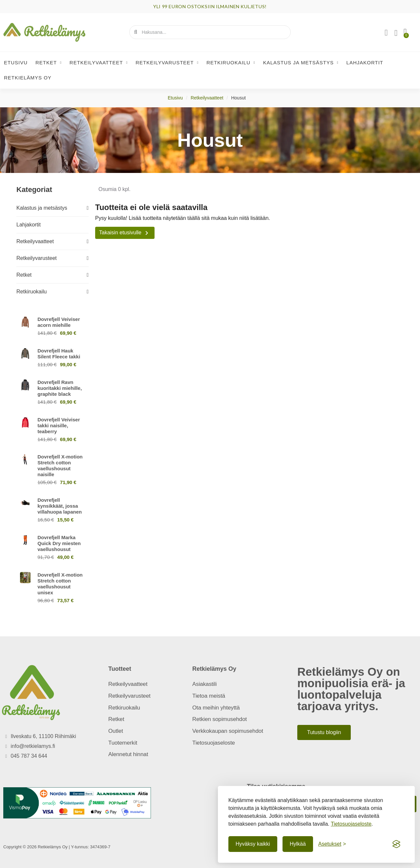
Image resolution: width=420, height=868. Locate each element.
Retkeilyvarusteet (167, 63)
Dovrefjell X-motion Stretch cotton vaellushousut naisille (60, 466)
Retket (49, 63)
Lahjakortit (365, 63)
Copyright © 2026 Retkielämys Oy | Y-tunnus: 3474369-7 (57, 847)
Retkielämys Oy (28, 78)
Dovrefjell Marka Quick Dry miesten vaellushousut (59, 543)
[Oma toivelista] (396, 33)
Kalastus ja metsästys (301, 63)
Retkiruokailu (231, 63)
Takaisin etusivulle (125, 233)
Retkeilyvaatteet (99, 63)
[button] (405, 32)
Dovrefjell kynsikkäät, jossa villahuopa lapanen (60, 506)
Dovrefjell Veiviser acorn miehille (59, 322)
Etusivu (16, 63)
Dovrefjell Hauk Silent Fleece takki (59, 354)
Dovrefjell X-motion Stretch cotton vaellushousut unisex (60, 584)
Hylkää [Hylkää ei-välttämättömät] (298, 844)
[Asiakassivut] (386, 33)
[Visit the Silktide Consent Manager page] (396, 844)
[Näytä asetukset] (332, 844)
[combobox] (210, 32)
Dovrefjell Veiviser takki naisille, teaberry (59, 425)
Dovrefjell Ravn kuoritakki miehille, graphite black (60, 388)
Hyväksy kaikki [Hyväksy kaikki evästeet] (253, 844)
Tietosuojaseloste (351, 824)
